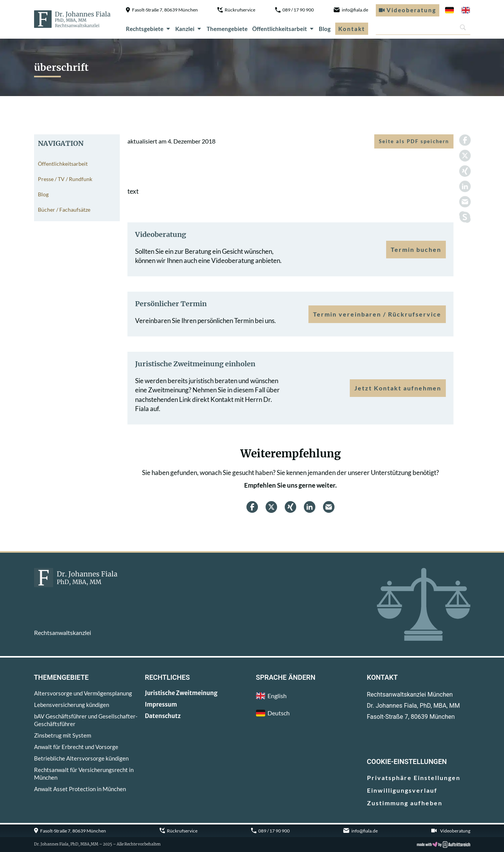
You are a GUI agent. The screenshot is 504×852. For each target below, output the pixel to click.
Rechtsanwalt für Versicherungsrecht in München (84, 774)
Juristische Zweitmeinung (181, 693)
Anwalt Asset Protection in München (80, 789)
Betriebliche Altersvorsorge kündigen (81, 758)
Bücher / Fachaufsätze (64, 210)
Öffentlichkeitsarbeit (283, 29)
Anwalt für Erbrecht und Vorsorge (76, 747)
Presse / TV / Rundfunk (65, 179)
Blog (325, 29)
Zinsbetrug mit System (63, 735)
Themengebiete (227, 29)
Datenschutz (163, 716)
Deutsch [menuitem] (279, 713)
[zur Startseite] (72, 19)
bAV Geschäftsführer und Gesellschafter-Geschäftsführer (86, 720)
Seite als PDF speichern (414, 141)
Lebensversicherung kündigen (72, 705)
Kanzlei (189, 29)
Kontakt (352, 29)
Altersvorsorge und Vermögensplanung (83, 693)
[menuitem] (449, 10)
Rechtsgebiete (148, 29)
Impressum (161, 704)
